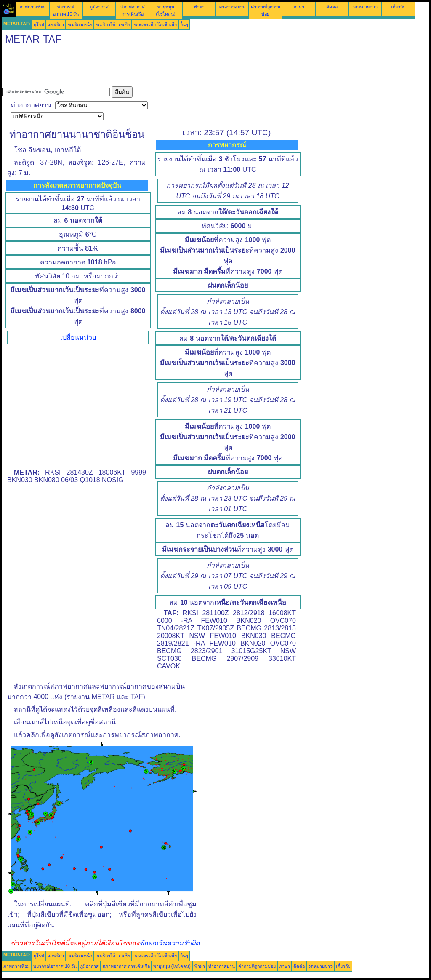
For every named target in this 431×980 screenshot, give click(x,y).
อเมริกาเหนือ (80, 24)
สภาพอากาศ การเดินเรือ (126, 966)
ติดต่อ (332, 7)
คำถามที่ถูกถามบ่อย (257, 966)
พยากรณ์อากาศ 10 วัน (55, 966)
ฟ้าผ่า (199, 7)
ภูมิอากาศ (99, 7)
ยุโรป (39, 24)
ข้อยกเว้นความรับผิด (169, 943)
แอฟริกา (56, 24)
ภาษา (299, 7)
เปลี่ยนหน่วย (78, 338)
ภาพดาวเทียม (33, 7)
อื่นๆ (184, 24)
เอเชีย (124, 24)
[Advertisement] (155, 67)
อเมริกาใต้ (105, 24)
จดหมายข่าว (365, 7)
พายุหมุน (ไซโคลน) (172, 966)
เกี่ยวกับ (398, 7)
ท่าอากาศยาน (232, 7)
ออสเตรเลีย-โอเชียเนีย (155, 24)
